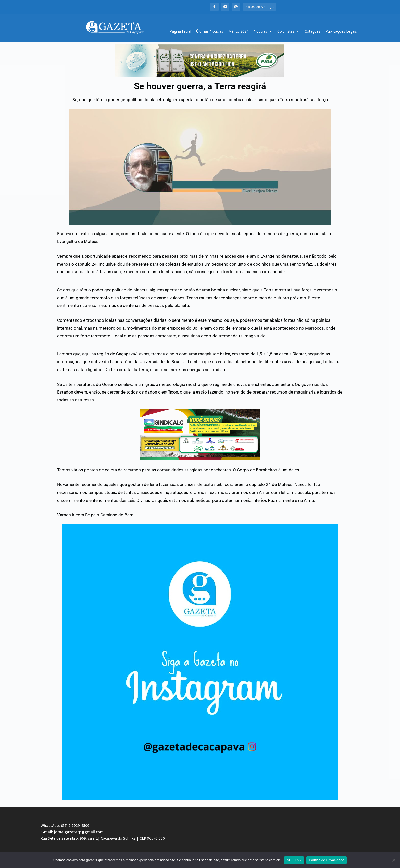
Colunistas (288, 30)
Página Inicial (180, 29)
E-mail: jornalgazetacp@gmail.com (72, 830)
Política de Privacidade (327, 860)
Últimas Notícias (210, 29)
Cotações (312, 29)
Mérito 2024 (238, 29)
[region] (200, 59)
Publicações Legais (341, 29)
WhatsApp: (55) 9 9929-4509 (65, 824)
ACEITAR (294, 860)
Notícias (263, 30)
